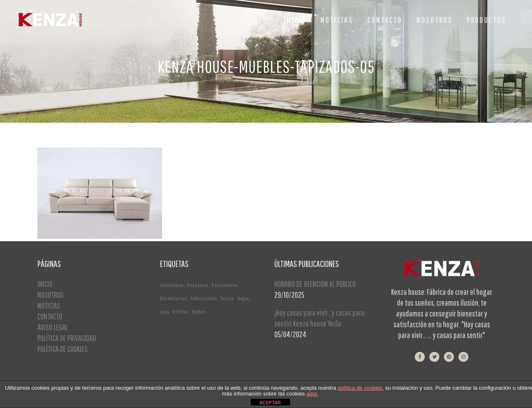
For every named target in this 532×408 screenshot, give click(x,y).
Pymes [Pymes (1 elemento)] (199, 312)
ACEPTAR (270, 403)
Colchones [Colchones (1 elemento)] (172, 285)
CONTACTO (50, 316)
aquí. (312, 394)
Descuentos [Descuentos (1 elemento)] (225, 285)
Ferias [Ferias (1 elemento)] (227, 298)
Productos (235, 83)
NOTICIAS (49, 305)
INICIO (45, 284)
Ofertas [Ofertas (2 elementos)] (181, 312)
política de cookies (360, 388)
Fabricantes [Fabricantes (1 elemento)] (204, 298)
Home (212, 83)
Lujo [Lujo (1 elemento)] (165, 312)
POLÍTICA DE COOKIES (63, 349)
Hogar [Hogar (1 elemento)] (244, 298)
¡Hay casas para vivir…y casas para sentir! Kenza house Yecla (319, 318)
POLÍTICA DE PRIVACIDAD (67, 338)
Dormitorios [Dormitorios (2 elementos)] (174, 298)
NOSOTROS (50, 295)
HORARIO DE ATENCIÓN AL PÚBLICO (315, 284)
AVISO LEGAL (53, 327)
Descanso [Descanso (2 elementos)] (198, 285)
